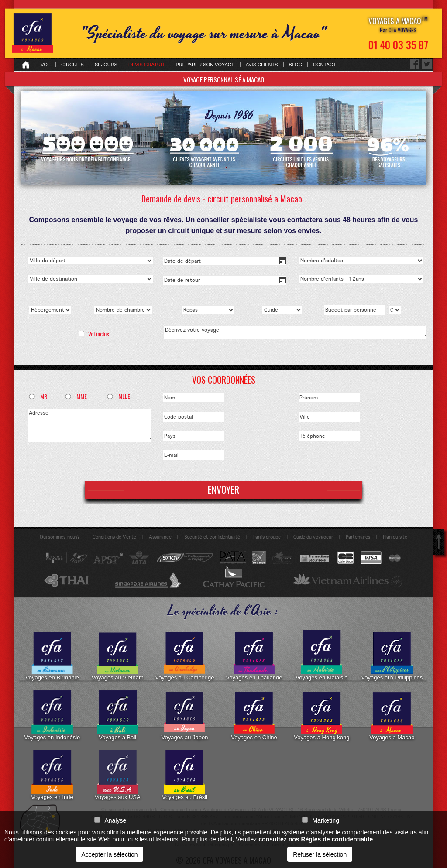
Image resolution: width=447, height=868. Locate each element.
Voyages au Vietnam (118, 655)
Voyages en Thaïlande (254, 655)
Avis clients (262, 65)
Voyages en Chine (254, 715)
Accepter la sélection (109, 854)
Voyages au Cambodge (184, 655)
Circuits (72, 65)
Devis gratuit (147, 65)
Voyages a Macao (392, 715)
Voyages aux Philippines (392, 655)
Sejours (106, 65)
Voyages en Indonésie (52, 715)
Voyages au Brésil (185, 775)
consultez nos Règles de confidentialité (316, 839)
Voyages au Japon (184, 715)
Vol (45, 65)
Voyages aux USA (118, 775)
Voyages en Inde (52, 775)
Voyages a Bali (118, 715)
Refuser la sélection (320, 854)
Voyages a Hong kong (321, 715)
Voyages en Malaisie (321, 655)
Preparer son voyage (205, 65)
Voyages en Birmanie (52, 655)
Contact (324, 65)
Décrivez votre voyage (295, 333)
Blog (296, 65)
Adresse (89, 425)
